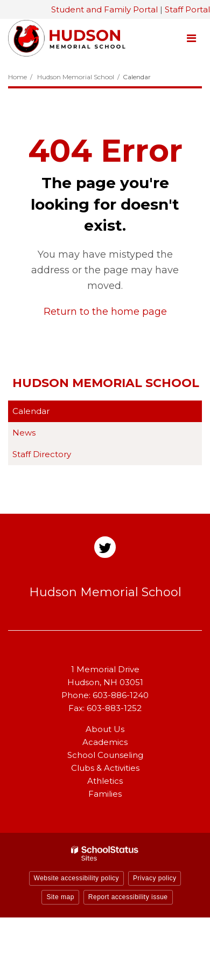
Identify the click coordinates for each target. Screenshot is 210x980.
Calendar (31, 411)
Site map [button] (60, 897)
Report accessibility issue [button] (128, 897)
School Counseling (105, 755)
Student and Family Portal (104, 9)
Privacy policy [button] (155, 878)
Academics (105, 742)
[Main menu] (191, 38)
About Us (105, 729)
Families (105, 794)
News (24, 433)
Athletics (105, 781)
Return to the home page (105, 312)
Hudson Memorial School (76, 77)
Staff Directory (42, 454)
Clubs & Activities (105, 768)
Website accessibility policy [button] (77, 878)
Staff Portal (187, 9)
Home (17, 77)
